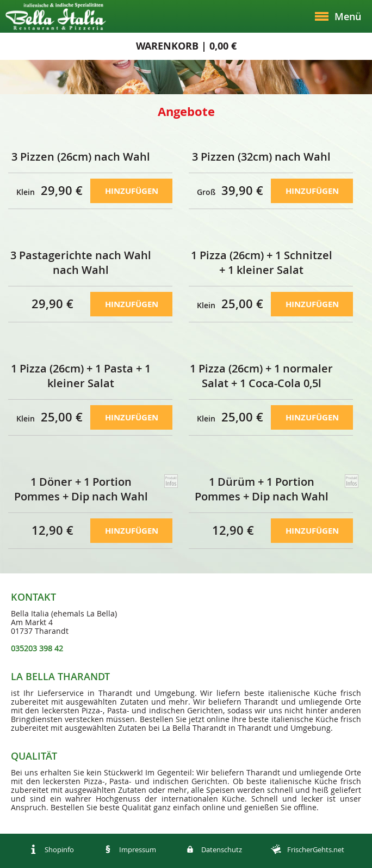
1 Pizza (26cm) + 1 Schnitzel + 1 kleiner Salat (262, 262)
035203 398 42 (37, 648)
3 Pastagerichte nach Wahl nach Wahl (81, 262)
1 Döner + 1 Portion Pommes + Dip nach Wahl (81, 489)
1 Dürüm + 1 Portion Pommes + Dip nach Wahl (262, 489)
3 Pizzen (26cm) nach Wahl (81, 157)
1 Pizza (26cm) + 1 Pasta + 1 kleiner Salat (81, 376)
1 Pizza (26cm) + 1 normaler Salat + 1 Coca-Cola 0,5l (261, 376)
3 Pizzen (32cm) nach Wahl (261, 157)
